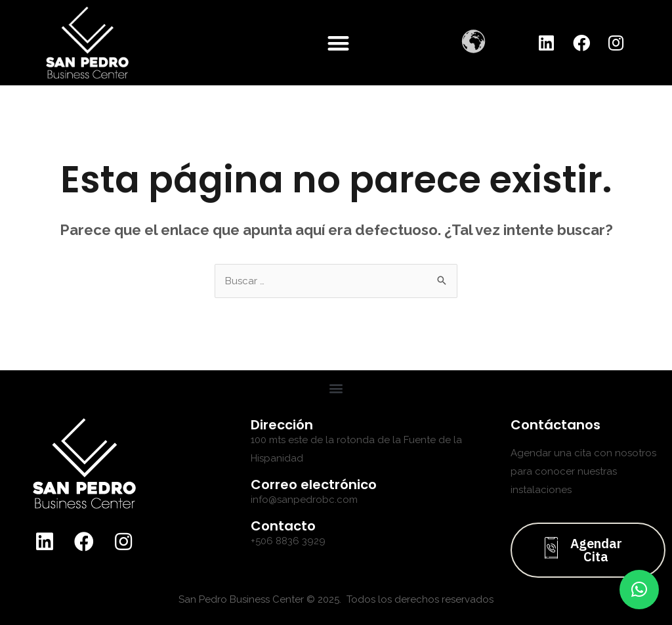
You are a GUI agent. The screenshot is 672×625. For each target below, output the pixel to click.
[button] (338, 43)
